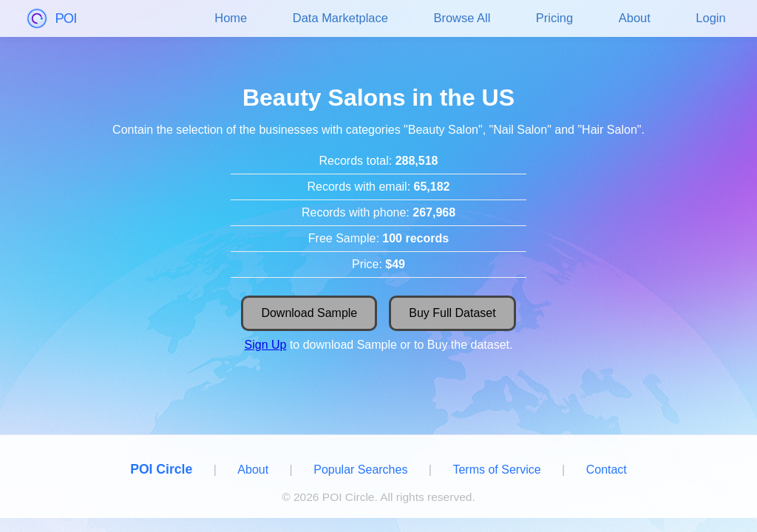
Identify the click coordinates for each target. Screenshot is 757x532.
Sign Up (266, 345)
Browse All (462, 18)
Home (231, 18)
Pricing (554, 18)
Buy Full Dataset (452, 313)
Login (710, 18)
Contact (607, 470)
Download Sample (309, 313)
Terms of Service (496, 470)
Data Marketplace (340, 18)
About (635, 18)
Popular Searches (360, 470)
